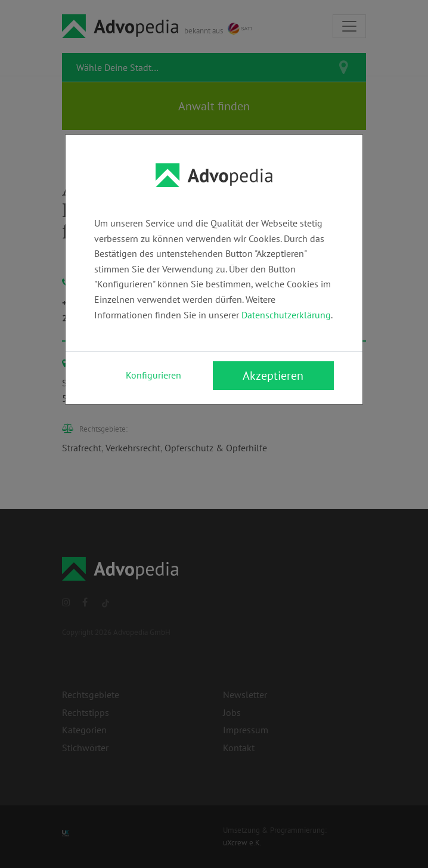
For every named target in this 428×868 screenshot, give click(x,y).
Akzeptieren (273, 376)
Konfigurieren (153, 375)
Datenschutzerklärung (286, 315)
